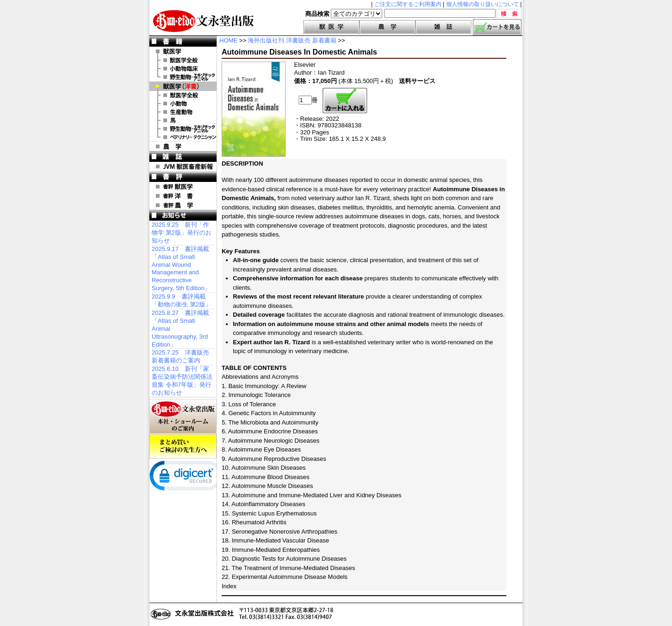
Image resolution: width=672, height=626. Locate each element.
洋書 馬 (183, 120)
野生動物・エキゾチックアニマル (183, 77)
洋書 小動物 (183, 104)
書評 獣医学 (183, 187)
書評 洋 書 (183, 196)
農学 (387, 27)
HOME (228, 40)
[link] (187, 478)
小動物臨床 (183, 69)
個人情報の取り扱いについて (483, 4)
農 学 (183, 146)
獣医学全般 (183, 60)
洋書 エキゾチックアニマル (183, 129)
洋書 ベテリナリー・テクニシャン (183, 137)
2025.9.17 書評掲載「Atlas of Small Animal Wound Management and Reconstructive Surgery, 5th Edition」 (181, 268)
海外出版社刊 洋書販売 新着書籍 (292, 40)
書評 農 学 (183, 205)
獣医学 (331, 27)
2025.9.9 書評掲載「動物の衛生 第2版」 (182, 300)
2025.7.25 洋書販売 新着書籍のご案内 (180, 356)
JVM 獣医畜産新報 (183, 167)
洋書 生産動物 (183, 112)
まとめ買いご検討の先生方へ (183, 446)
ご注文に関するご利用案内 (408, 4)
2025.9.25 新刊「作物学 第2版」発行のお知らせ (182, 233)
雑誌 (443, 27)
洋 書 (183, 86)
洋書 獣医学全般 (183, 95)
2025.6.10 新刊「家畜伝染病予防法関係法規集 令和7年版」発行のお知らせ (182, 381)
